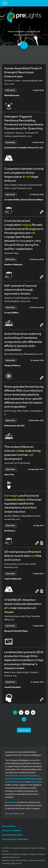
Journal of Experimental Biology (20, 779)
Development (11, 776)
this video (12, 802)
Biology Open (36, 782)
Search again (24, 730)
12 (34, 712)
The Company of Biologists (15, 839)
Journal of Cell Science (29, 776)
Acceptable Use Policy (12, 835)
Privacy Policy (9, 826)
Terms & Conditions (12, 830)
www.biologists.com (15, 813)
